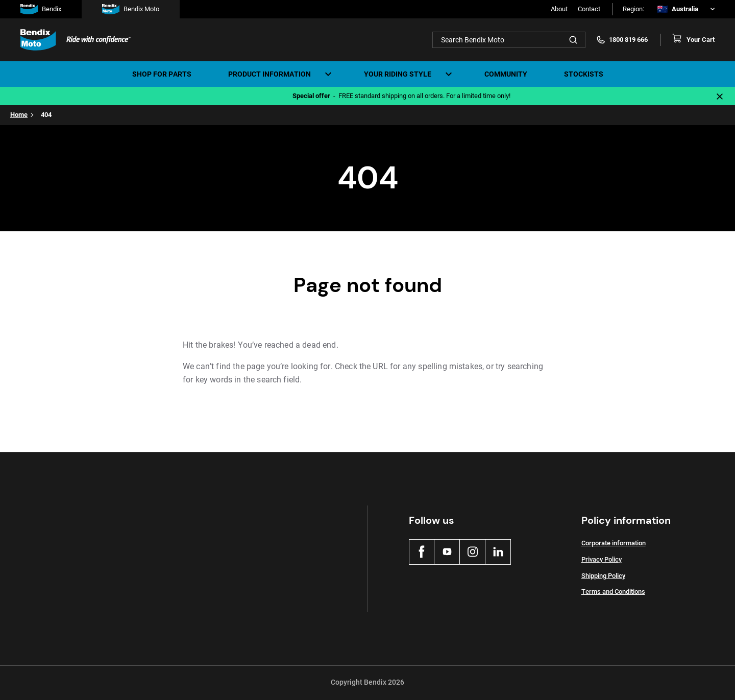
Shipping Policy (603, 576)
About (559, 9)
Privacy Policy (602, 559)
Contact (589, 9)
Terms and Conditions (613, 592)
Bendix (41, 9)
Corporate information (614, 543)
